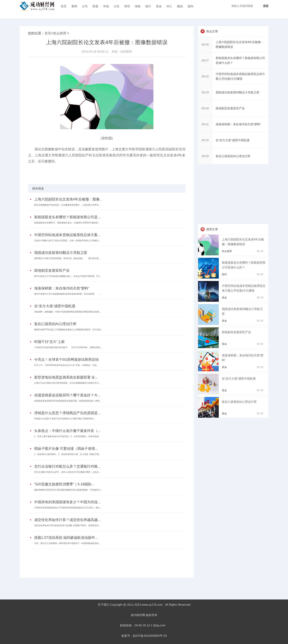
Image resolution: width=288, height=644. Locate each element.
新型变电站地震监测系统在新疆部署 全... (66, 377)
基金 (159, 6)
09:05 (205, 45)
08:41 (205, 124)
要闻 (74, 6)
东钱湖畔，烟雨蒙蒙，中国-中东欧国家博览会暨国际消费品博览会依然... (68, 312)
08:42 (205, 76)
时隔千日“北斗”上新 (49, 342)
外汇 (169, 6)
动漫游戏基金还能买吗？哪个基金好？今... (67, 395)
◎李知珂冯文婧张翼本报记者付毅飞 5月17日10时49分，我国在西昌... (68, 347)
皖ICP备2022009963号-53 (150, 636)
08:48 (205, 108)
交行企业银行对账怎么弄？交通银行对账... (67, 466)
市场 (106, 6)
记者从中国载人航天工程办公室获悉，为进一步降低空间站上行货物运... (67, 241)
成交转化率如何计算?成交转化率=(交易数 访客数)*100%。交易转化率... (67, 525)
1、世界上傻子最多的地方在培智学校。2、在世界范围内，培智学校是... (67, 436)
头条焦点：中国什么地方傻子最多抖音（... (67, 431)
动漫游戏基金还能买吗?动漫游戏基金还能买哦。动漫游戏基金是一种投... (68, 401)
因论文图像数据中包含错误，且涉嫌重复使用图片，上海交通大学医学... (67, 205)
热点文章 (212, 31)
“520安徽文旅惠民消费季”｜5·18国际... (64, 484)
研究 (127, 6)
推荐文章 (212, 229)
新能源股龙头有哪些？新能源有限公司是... (67, 217)
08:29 (205, 92)
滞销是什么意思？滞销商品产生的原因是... (67, 413)
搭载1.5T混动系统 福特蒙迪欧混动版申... (66, 538)
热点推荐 (60, 33)
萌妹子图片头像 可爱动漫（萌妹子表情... (66, 449)
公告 (117, 6)
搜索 (266, 6)
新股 (95, 6)
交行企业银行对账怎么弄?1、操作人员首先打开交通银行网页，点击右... (67, 472)
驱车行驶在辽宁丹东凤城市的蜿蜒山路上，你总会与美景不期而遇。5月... (68, 276)
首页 (64, 6)
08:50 (205, 156)
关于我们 (103, 605)
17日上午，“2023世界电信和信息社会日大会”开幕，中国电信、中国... (66, 365)
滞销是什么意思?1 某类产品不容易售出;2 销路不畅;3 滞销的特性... (65, 419)
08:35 (205, 140)
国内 (191, 6)
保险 (138, 6)
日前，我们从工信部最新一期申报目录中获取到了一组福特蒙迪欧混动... (67, 543)
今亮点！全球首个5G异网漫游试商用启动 (67, 360)
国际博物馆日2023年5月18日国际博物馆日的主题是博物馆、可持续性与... (68, 490)
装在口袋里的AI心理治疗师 (55, 324)
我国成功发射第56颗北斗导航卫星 (61, 253)
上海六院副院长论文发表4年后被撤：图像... (68, 199)
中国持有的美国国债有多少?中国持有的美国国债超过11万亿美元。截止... (68, 508)
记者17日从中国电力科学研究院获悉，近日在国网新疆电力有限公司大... (67, 383)
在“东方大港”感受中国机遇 (55, 306)
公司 (85, 6)
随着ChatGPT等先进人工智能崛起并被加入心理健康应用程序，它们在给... (68, 330)
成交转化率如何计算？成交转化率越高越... (67, 520)
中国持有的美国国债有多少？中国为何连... (67, 502)
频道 (180, 6)
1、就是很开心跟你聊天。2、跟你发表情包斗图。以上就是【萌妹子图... (67, 454)
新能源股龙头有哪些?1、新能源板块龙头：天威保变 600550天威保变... (67, 223)
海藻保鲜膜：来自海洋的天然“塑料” (62, 288)
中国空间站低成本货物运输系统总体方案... (67, 235)
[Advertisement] (106, 560)
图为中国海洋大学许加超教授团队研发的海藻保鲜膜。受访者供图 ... (67, 294)
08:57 (205, 60)
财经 (224, 274)
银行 (148, 6)
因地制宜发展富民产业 (52, 271)
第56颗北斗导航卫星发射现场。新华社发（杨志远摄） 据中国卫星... (67, 258)
